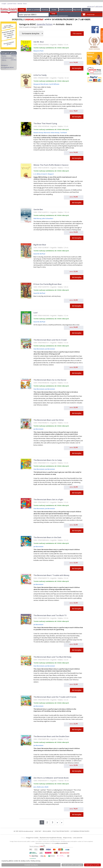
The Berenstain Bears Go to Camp (48, 460)
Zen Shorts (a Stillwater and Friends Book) (51, 778)
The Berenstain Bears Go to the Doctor (50, 380)
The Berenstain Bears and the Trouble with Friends (55, 697)
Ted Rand (63, 133)
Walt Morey (37, 218)
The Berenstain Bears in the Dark (47, 537)
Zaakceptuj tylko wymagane (72, 865)
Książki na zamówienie (34, 10)
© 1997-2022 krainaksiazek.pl (23, 831)
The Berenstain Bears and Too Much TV (50, 615)
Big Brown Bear (40, 245)
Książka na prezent (66, 10)
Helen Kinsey (55, 133)
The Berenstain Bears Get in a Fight (48, 500)
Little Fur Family (40, 75)
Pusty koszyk (91, 14)
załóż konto (99, 6)
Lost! (36, 313)
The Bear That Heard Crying (45, 123)
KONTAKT (38, 831)
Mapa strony (67, 838)
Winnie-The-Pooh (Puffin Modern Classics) (51, 165)
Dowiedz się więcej (31, 865)
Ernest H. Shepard (47, 174)
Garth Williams (54, 84)
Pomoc (86, 10)
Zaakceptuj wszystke (92, 865)
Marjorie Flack (38, 51)
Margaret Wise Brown (41, 84)
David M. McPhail (39, 254)
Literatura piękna (8, 58)
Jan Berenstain (50, 349)
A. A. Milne (37, 174)
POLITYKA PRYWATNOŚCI (61, 831)
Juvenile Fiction (45, 24)
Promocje (45, 10)
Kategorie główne (9, 53)
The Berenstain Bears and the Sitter (49, 420)
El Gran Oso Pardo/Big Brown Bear (48, 284)
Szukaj (22, 10)
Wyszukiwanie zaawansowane (59, 16)
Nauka (4, 56)
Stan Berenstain (39, 349)
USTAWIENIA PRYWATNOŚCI (80, 831)
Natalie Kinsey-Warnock (42, 133)
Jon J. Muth (37, 787)
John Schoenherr (48, 218)
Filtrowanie (77, 34)
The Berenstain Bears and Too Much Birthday (52, 657)
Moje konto (77, 10)
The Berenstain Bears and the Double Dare (51, 736)
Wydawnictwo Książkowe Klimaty (51, 838)
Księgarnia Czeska (32, 838)
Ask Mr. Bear (39, 42)
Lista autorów (78, 838)
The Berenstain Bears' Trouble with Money (51, 575)
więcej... (4, 60)
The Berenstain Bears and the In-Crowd (50, 340)
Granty (54, 10)
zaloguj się (90, 6)
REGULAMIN (47, 831)
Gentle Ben (38, 209)
